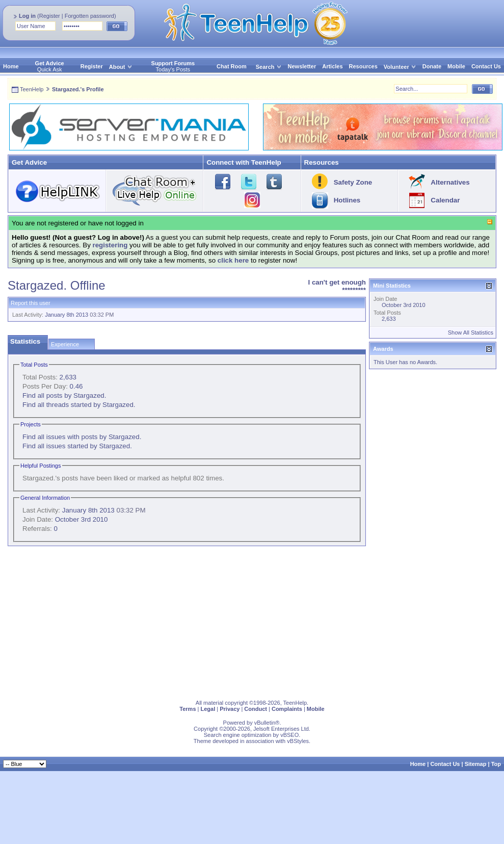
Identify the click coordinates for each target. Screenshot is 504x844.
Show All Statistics (471, 333)
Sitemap (476, 764)
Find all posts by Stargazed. (64, 395)
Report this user (31, 303)
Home (11, 66)
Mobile (456, 66)
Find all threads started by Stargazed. (79, 405)
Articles (332, 66)
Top (496, 764)
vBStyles (298, 741)
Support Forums (173, 63)
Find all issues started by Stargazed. (77, 446)
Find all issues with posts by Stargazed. (82, 437)
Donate (432, 66)
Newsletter (302, 66)
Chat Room (232, 66)
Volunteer (396, 67)
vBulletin (265, 723)
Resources (363, 66)
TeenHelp (32, 89)
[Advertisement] (167, 621)
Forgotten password (89, 16)
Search (269, 67)
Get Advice (50, 63)
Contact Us (486, 66)
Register (50, 16)
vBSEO (289, 735)
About (117, 67)
